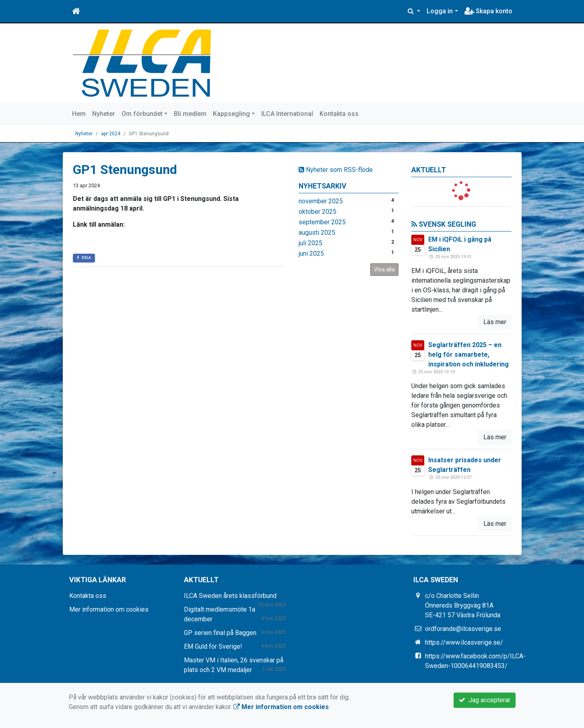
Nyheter (104, 114)
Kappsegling (231, 114)
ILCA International (287, 114)
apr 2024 (111, 134)
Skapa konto (488, 11)
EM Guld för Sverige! (213, 646)
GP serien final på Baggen (220, 633)
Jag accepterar (485, 700)
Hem (79, 114)
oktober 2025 (318, 212)
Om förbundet (142, 114)
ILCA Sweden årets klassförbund (230, 596)
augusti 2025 (317, 233)
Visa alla (384, 269)
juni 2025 (311, 253)
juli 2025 (311, 243)
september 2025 (322, 222)
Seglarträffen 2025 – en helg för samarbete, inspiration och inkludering (468, 355)
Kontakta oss (339, 114)
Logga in (440, 11)
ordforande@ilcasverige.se (463, 629)
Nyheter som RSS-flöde (336, 170)
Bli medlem (190, 114)
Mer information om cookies (109, 609)
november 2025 (321, 201)
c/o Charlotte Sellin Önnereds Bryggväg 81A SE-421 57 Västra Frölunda (463, 605)
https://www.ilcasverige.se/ (464, 642)
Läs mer (495, 322)
